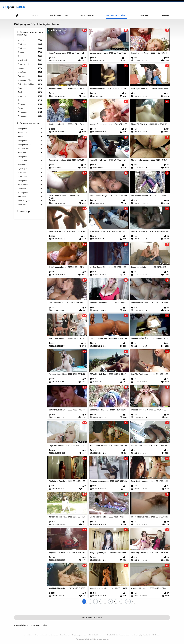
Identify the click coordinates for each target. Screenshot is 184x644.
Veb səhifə (144, 15)
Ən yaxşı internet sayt (30, 123)
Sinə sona (30, 76)
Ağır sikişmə (30, 169)
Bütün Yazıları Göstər (92, 618)
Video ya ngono (30, 201)
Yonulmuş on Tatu (30, 80)
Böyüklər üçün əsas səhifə (17, 15)
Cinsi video (30, 189)
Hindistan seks (30, 149)
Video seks (30, 205)
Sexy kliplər (30, 165)
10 (119, 601)
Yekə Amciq (30, 72)
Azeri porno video (30, 145)
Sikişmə (30, 137)
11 (123, 601)
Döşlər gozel (30, 112)
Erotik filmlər (30, 185)
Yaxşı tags (25, 211)
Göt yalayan (30, 104)
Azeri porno (30, 129)
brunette (30, 68)
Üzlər (30, 88)
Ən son (35, 15)
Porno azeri (30, 161)
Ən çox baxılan (87, 15)
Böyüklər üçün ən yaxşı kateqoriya (30, 33)
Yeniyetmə (30, 96)
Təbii (30, 92)
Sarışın (30, 108)
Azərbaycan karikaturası (84, 639)
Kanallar (165, 15)
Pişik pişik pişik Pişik (30, 84)
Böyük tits (30, 44)
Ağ (30, 56)
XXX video (30, 197)
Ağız (30, 100)
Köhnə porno (30, 193)
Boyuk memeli (30, 64)
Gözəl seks (30, 173)
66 (128, 601)
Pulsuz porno (30, 177)
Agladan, (30, 52)
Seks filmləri (30, 133)
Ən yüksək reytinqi (59, 15)
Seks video (30, 153)
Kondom (30, 40)
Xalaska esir (30, 60)
